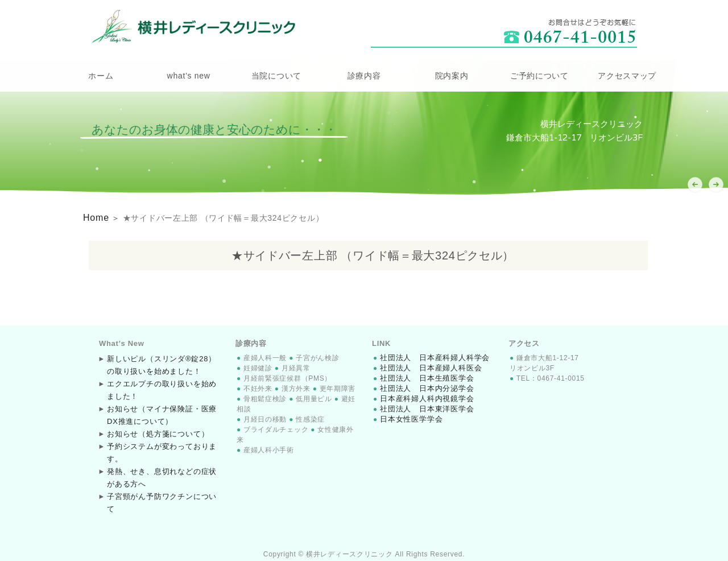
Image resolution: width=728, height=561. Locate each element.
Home (94, 217)
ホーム (101, 76)
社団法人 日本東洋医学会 (423, 407)
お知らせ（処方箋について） (154, 432)
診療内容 (364, 76)
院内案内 (452, 76)
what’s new (189, 76)
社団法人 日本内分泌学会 (423, 387)
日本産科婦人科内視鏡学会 (423, 397)
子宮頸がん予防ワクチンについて (161, 495)
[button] (716, 185)
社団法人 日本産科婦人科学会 (431, 356)
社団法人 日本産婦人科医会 (427, 366)
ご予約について (539, 76)
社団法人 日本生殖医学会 (423, 377)
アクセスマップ (627, 76)
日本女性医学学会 (409, 418)
